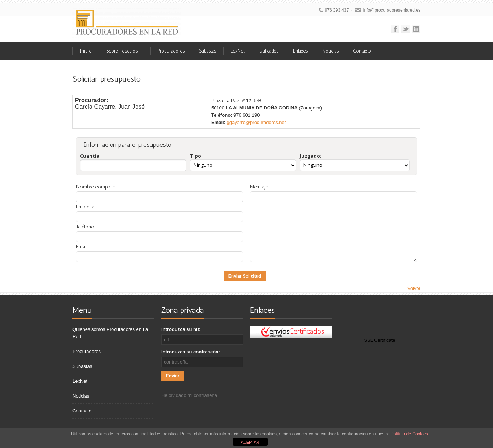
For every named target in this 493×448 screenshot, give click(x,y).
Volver (414, 288)
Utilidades (269, 51)
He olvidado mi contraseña (189, 395)
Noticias (330, 51)
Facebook (395, 29)
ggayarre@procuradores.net (256, 122)
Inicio (86, 51)
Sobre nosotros (125, 51)
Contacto (362, 51)
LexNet (238, 51)
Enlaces (300, 51)
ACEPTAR (250, 442)
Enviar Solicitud (245, 276)
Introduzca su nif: (181, 329)
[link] (380, 325)
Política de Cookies (409, 434)
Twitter (406, 29)
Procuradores (171, 51)
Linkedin (416, 29)
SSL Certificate (380, 340)
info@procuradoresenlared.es (392, 10)
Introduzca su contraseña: (191, 352)
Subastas (208, 51)
